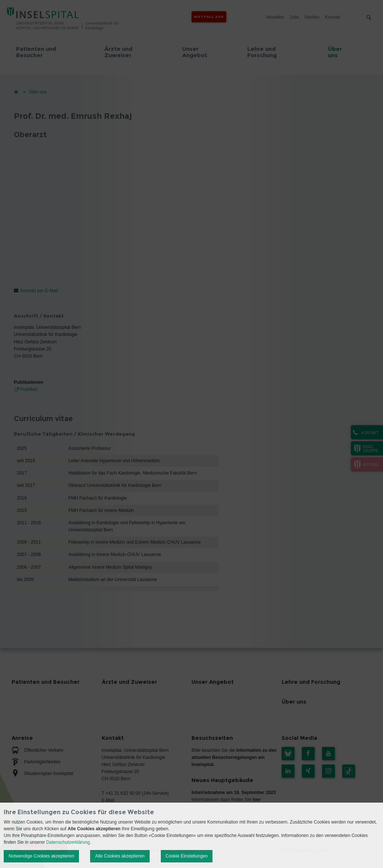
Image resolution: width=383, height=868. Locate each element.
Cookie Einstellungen (187, 856)
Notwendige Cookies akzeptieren (41, 856)
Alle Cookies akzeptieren (120, 856)
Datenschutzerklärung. (68, 842)
